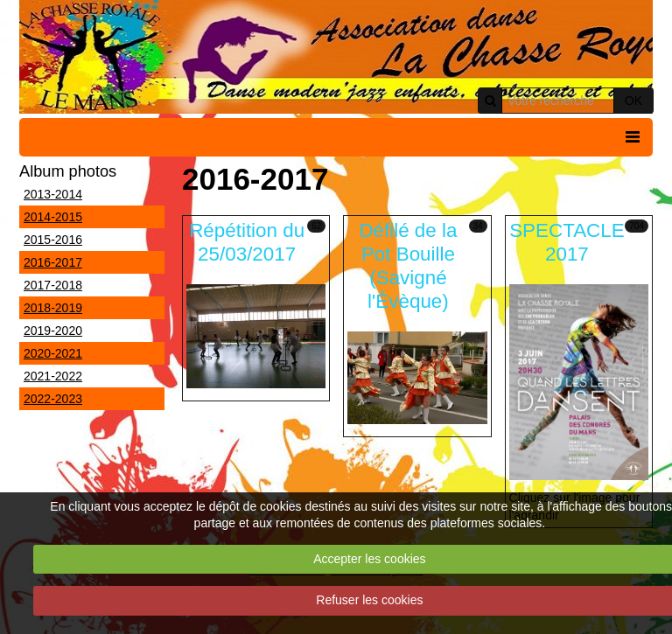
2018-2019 (53, 308)
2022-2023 (53, 399)
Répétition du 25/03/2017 (247, 242)
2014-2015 (53, 217)
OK (633, 101)
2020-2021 (53, 353)
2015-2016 (53, 240)
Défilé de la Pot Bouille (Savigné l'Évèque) (408, 266)
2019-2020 (53, 331)
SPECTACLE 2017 (567, 242)
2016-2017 (53, 262)
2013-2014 (53, 194)
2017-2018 (53, 285)
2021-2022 (53, 376)
